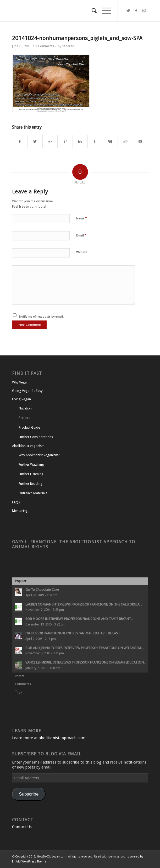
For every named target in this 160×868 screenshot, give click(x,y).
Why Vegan (20, 382)
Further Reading (31, 484)
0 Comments (45, 46)
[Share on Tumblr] (95, 142)
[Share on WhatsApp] (50, 142)
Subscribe (29, 794)
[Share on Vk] (110, 142)
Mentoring (20, 511)
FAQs (16, 502)
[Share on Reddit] (125, 142)
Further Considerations (36, 437)
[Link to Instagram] (144, 11)
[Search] (92, 11)
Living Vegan (21, 399)
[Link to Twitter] (128, 11)
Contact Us (22, 827)
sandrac (68, 46)
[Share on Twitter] (35, 142)
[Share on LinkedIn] (80, 142)
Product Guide (29, 427)
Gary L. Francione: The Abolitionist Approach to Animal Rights (74, 544)
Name (82, 218)
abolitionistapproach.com (62, 738)
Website (82, 252)
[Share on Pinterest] (65, 142)
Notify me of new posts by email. (41, 317)
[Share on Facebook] (20, 142)
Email (81, 235)
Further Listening (31, 474)
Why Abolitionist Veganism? (39, 455)
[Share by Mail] (140, 142)
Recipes (24, 418)
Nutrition (25, 408)
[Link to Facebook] (136, 11)
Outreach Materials (33, 493)
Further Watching (31, 464)
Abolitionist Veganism (28, 446)
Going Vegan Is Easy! (28, 391)
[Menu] (104, 11)
